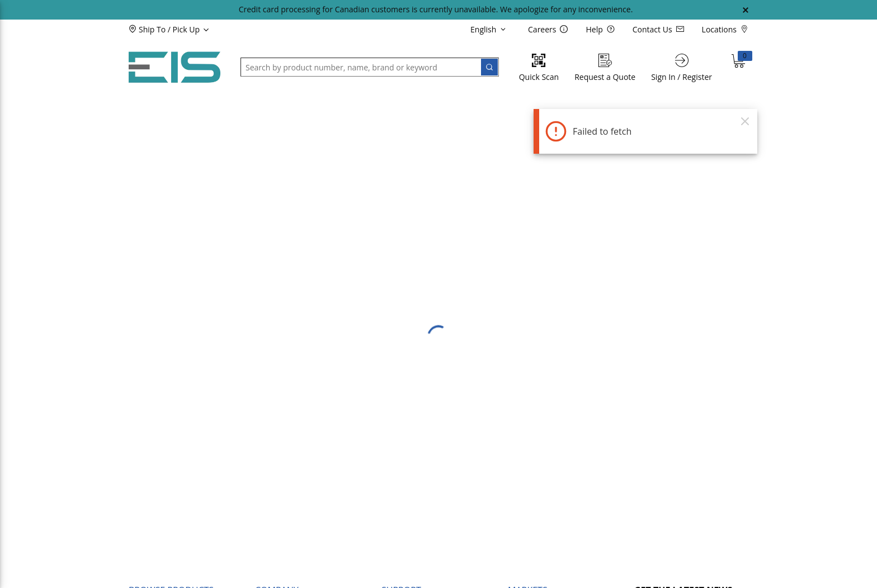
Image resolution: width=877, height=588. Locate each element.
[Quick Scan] (539, 67)
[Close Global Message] (746, 10)
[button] (188, 29)
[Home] (175, 67)
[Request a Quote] (605, 67)
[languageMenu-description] (490, 29)
